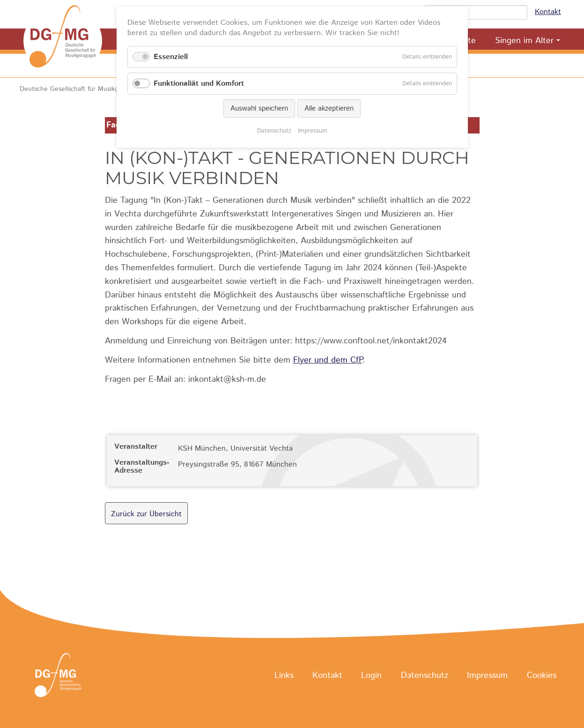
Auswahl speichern (259, 108)
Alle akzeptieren (329, 108)
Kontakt (548, 12)
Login (371, 676)
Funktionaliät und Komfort (199, 84)
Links (284, 676)
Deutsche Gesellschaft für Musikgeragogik (82, 89)
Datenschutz (425, 676)
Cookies (542, 676)
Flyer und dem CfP (328, 360)
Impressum (487, 676)
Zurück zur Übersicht (146, 514)
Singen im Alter (524, 41)
